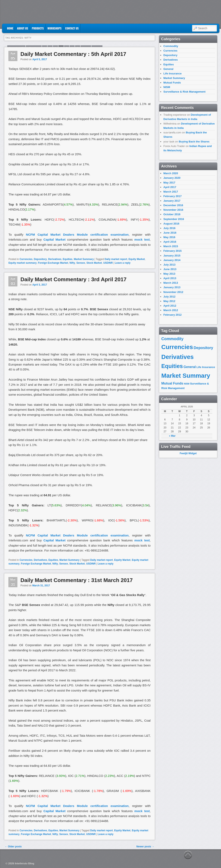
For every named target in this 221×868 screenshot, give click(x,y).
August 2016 (171, 224)
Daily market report (116, 259)
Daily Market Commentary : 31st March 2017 (77, 580)
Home (10, 28)
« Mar (172, 436)
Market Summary (84, 259)
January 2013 (172, 287)
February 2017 (172, 196)
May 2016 (169, 237)
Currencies (26, 259)
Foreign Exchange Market (53, 263)
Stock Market (94, 263)
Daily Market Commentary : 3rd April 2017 (73, 279)
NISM (167, 87)
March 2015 (171, 246)
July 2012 (169, 297)
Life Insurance (172, 74)
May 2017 (169, 183)
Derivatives (55, 259)
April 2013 (170, 278)
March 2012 (171, 310)
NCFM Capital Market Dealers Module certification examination (77, 235)
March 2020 (171, 173)
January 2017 (172, 201)
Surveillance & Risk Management (184, 92)
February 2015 (172, 251)
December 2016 (173, 205)
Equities (68, 259)
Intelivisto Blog (24, 863)
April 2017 (170, 187)
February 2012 (172, 315)
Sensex (81, 263)
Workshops (55, 28)
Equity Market (137, 259)
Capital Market (54, 239)
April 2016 (170, 242)
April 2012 (170, 306)
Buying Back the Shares (194, 142)
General (168, 69)
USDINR (108, 263)
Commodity (171, 46)
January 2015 (172, 256)
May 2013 (169, 274)
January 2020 (172, 178)
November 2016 (173, 210)
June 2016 (170, 233)
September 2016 (174, 219)
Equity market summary (23, 263)
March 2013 (171, 283)
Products (38, 28)
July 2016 (169, 228)
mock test (142, 239)
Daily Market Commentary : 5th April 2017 (73, 54)
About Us (23, 28)
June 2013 (170, 269)
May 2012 (169, 301)
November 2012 (173, 292)
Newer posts (145, 847)
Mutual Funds (172, 83)
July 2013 (169, 265)
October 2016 (172, 214)
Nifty (72, 263)
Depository (40, 259)
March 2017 (171, 192)
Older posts (13, 847)
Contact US (72, 28)
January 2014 (172, 260)
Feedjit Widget (188, 453)
